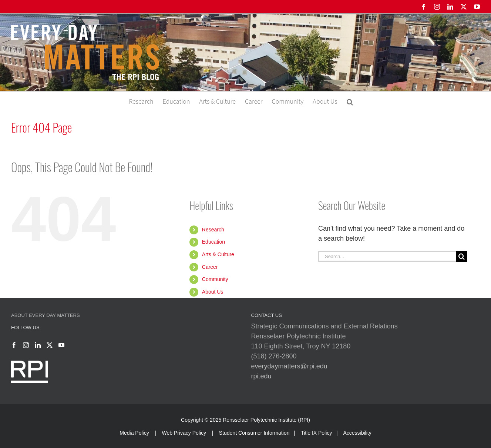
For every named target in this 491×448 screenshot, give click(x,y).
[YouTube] (61, 345)
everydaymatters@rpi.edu (289, 366)
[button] (350, 101)
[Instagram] (26, 345)
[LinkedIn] (38, 345)
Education (213, 242)
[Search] (462, 256)
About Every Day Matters (46, 315)
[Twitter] (50, 345)
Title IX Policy (316, 433)
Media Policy (134, 433)
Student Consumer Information (254, 433)
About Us (213, 292)
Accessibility (357, 433)
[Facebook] (14, 345)
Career (210, 267)
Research (213, 230)
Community (215, 279)
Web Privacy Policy (184, 433)
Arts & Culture (218, 254)
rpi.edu (261, 376)
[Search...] (387, 256)
